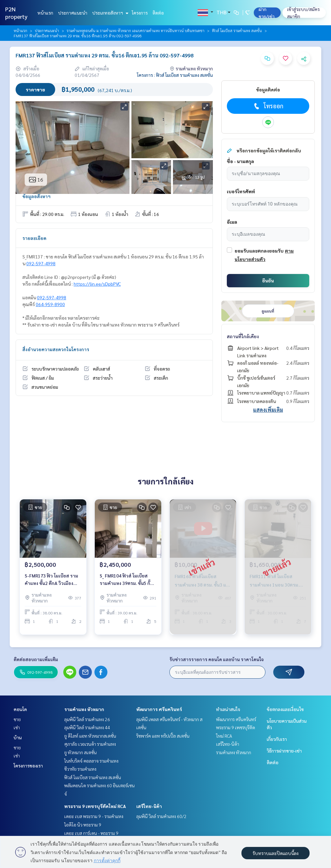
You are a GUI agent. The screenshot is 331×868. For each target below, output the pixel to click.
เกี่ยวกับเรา (277, 739)
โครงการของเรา (28, 766)
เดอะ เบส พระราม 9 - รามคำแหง (94, 816)
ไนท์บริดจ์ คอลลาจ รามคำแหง (91, 761)
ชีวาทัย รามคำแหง (80, 769)
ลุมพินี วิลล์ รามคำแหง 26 (87, 719)
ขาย (17, 719)
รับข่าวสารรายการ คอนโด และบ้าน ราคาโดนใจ (217, 659)
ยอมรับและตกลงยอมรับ (259, 251)
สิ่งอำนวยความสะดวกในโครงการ (56, 349)
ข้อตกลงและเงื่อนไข (285, 709)
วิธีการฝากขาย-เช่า (284, 751)
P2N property (16, 13)
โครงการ (140, 13)
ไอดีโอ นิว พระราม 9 (83, 825)
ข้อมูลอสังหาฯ (37, 196)
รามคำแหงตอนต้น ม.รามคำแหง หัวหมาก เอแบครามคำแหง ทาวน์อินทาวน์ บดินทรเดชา (135, 30)
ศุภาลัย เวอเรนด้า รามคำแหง (90, 744)
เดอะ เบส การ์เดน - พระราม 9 (91, 833)
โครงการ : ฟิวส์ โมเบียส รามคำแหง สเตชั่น (175, 75)
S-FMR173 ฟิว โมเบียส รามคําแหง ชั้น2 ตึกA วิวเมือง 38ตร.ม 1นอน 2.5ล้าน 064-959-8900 (51, 584)
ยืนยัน (268, 280)
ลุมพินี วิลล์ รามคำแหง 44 (87, 727)
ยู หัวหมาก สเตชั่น (80, 752)
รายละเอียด (34, 238)
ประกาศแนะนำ (73, 13)
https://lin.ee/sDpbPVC (97, 284)
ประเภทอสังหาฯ (110, 13)
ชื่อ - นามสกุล (240, 161)
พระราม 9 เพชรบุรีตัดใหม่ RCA (95, 806)
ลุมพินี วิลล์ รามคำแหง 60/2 (161, 816)
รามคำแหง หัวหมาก (84, 709)
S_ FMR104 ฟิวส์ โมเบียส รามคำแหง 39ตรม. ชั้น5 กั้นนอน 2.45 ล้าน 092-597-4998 (126, 584)
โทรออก (268, 106)
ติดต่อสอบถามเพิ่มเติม (36, 659)
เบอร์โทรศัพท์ (241, 191)
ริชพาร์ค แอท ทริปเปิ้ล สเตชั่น (163, 736)
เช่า (17, 727)
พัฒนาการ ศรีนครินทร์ (159, 709)
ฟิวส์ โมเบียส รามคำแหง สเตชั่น (237, 30)
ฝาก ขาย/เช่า (267, 13)
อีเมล (232, 222)
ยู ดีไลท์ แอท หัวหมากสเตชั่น (90, 736)
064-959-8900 (50, 304)
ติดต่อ (158, 13)
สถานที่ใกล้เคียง (243, 336)
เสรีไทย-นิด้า (149, 806)
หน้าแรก (45, 13)
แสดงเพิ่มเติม (268, 410)
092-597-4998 (41, 263)
